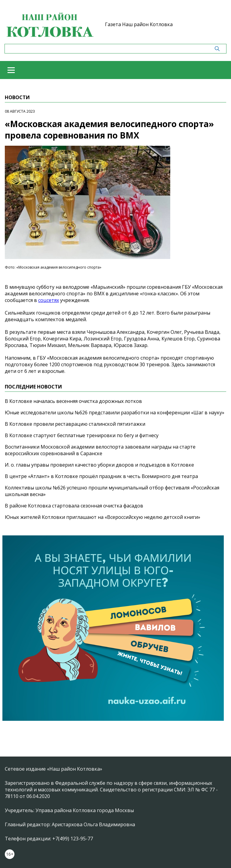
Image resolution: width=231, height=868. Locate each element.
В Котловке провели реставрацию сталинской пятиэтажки (75, 424)
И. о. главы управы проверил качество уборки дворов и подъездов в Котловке (99, 465)
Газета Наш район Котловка (139, 24)
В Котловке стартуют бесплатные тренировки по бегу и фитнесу (82, 435)
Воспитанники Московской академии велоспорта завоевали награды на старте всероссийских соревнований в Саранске (100, 450)
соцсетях (49, 300)
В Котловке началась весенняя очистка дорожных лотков (73, 401)
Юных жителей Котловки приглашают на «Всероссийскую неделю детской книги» (103, 517)
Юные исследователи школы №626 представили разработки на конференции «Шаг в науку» (115, 413)
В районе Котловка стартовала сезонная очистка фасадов (74, 506)
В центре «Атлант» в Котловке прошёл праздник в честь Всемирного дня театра (101, 476)
